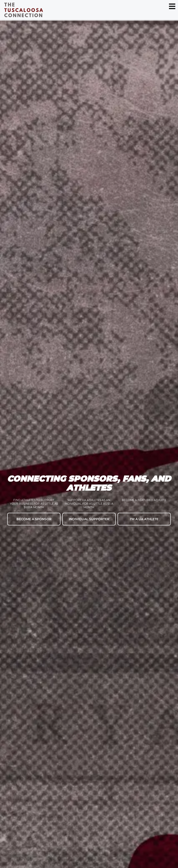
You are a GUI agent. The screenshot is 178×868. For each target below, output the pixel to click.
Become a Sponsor (34, 519)
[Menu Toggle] (172, 6)
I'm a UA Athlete (144, 519)
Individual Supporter (89, 519)
